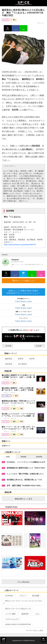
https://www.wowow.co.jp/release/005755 (20, 245)
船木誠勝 (35, 596)
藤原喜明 (24, 614)
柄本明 (20, 359)
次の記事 (39, 346)
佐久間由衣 (21, 364)
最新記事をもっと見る (29, 499)
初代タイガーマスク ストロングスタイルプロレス (23, 602)
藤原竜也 (8, 359)
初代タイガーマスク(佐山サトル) (17, 609)
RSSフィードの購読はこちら (28, 281)
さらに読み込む (31, 582)
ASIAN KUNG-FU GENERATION (17, 624)
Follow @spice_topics (24, 301)
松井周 (31, 359)
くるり (36, 614)
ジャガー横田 (9, 614)
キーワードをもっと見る (36, 631)
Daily (8, 457)
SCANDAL (8, 596)
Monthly (39, 457)
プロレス (22, 596)
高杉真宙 (8, 364)
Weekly (24, 457)
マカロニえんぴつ (11, 619)
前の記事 (8, 346)
